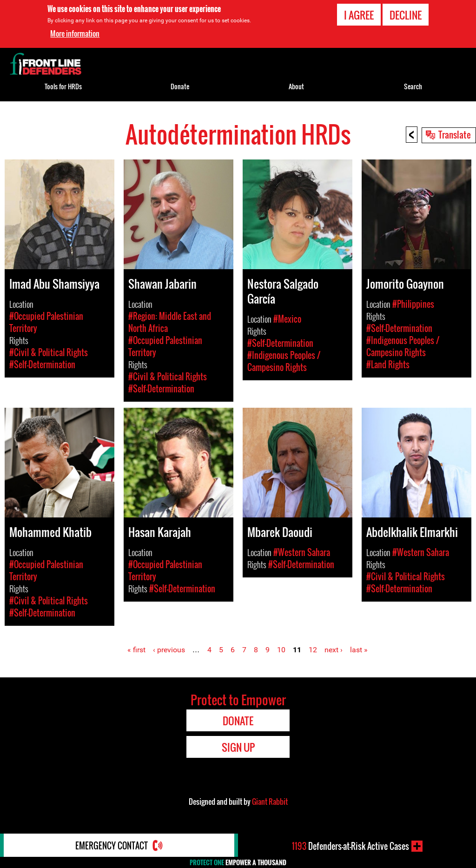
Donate (180, 86)
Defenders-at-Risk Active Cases (350, 846)
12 (313, 650)
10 (281, 650)
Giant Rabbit (270, 802)
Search (413, 86)
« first (136, 650)
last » (359, 650)
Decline (406, 15)
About (296, 86)
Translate (455, 134)
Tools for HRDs (63, 86)
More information (75, 33)
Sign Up (238, 747)
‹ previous (169, 650)
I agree (359, 15)
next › (334, 650)
